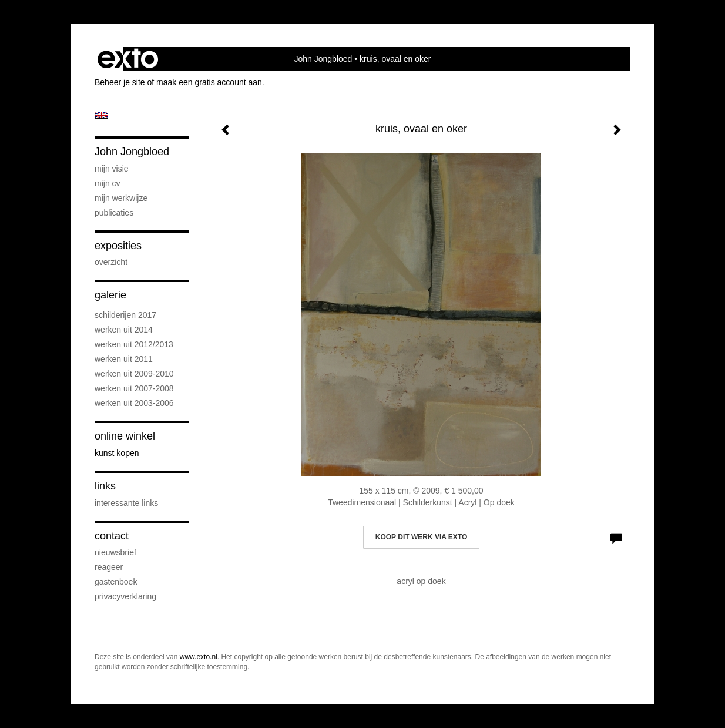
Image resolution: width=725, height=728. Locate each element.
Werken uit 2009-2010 (134, 374)
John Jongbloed (323, 59)
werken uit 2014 (124, 330)
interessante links (126, 503)
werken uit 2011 (124, 359)
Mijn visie (112, 169)
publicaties (114, 213)
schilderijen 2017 (125, 315)
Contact (112, 536)
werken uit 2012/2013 (134, 344)
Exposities (118, 246)
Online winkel (125, 436)
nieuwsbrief (115, 552)
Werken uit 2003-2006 (134, 403)
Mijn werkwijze (121, 198)
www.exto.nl (199, 657)
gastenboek (116, 582)
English (101, 115)
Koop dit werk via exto (421, 537)
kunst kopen (117, 453)
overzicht (111, 262)
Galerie (110, 295)
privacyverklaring (125, 596)
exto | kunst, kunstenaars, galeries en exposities (128, 59)
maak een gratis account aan (209, 82)
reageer (109, 567)
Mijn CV (108, 183)
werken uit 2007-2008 (134, 388)
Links (105, 486)
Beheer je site (120, 82)
